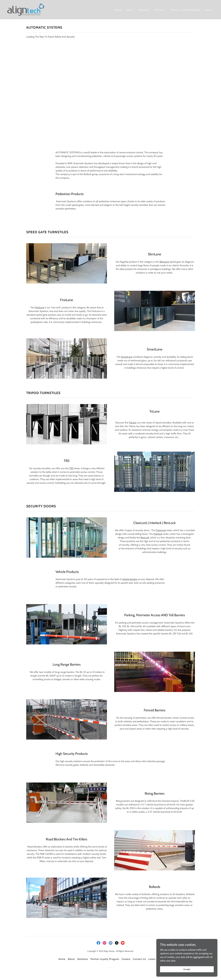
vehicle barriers (130, 579)
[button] (160, 10)
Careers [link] (126, 959)
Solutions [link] (143, 10)
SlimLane (164, 262)
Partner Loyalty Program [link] (186, 10)
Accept (187, 969)
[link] (26, 9)
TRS (71, 468)
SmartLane (127, 357)
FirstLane (40, 308)
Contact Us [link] (139, 959)
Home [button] (62, 959)
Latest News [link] (155, 959)
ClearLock (161, 530)
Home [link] (118, 10)
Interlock (158, 534)
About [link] (130, 10)
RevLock (145, 538)
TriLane (132, 423)
